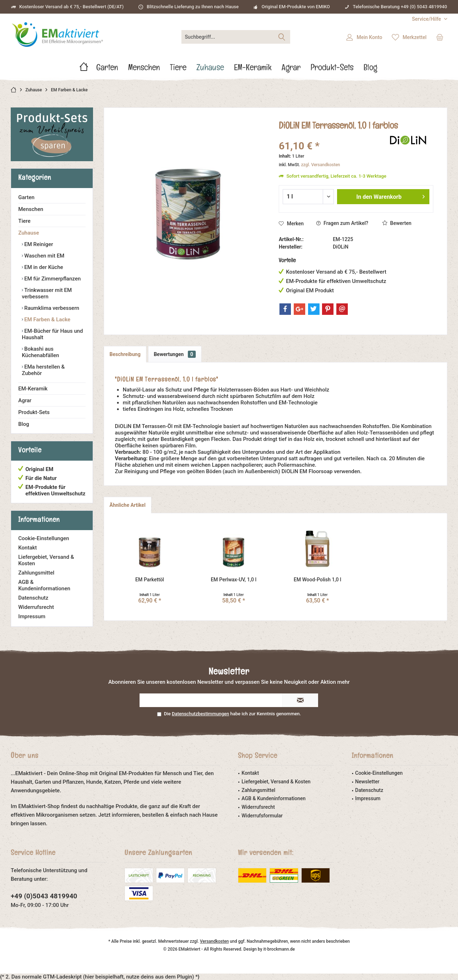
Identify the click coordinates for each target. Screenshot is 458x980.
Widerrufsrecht (36, 607)
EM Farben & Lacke (47, 320)
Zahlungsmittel (36, 573)
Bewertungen (175, 354)
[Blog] (370, 69)
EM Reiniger (38, 244)
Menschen (31, 209)
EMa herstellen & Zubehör (43, 370)
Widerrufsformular (262, 816)
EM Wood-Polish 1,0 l (318, 580)
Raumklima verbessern (51, 308)
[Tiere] (178, 69)
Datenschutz (33, 598)
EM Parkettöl (150, 580)
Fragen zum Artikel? (342, 223)
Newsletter (367, 782)
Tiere (24, 221)
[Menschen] (144, 69)
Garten (26, 197)
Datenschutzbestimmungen (200, 714)
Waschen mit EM (44, 256)
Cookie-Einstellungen (44, 538)
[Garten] (107, 69)
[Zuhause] (210, 69)
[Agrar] (291, 69)
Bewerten (397, 223)
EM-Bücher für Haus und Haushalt (52, 334)
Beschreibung (125, 354)
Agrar (25, 400)
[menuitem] (427, 19)
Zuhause (29, 233)
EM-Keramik (33, 389)
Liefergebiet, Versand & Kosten (46, 560)
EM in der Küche (43, 267)
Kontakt (28, 548)
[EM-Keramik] (253, 69)
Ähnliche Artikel (128, 505)
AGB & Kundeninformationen (44, 585)
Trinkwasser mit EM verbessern (47, 293)
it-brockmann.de (279, 949)
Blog (24, 424)
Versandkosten (215, 941)
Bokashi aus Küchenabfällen (40, 352)
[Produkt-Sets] (332, 69)
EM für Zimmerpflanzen (52, 279)
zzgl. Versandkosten (321, 165)
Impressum (32, 616)
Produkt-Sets (34, 412)
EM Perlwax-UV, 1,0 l (234, 580)
